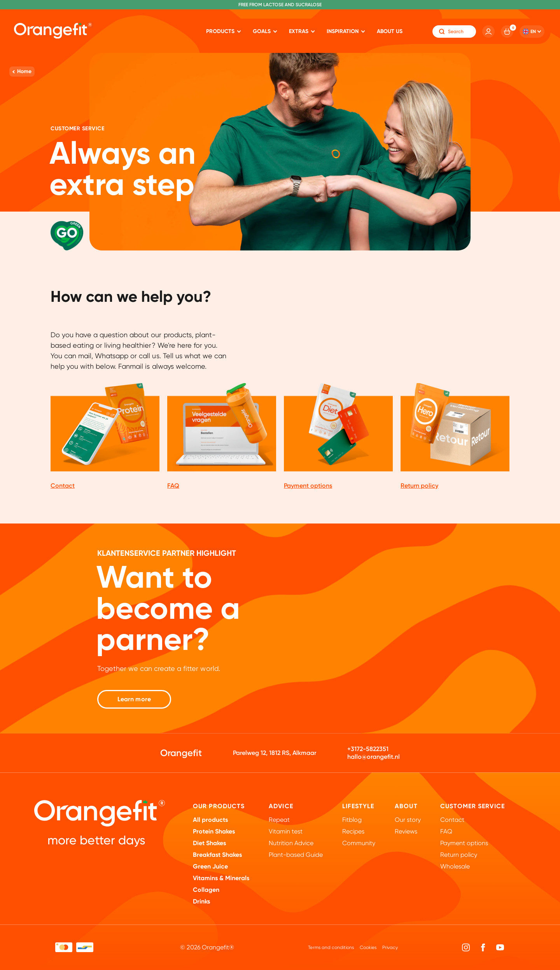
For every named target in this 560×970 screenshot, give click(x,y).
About (406, 806)
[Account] (488, 32)
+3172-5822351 (368, 749)
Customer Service (472, 806)
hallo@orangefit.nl (374, 757)
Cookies (368, 947)
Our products (219, 806)
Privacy (390, 947)
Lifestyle (358, 806)
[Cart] (507, 32)
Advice (281, 806)
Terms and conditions (331, 947)
